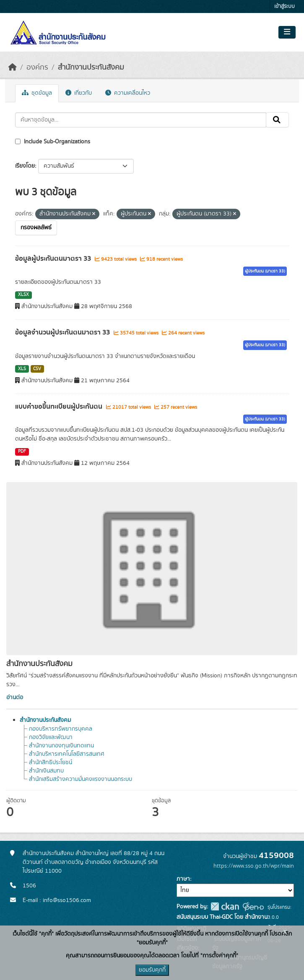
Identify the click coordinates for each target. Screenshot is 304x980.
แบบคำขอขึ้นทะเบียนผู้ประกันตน (60, 407)
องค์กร (37, 67)
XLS (22, 369)
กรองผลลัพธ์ (36, 228)
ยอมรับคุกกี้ (152, 970)
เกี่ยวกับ (79, 93)
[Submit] (277, 120)
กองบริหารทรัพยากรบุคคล (61, 729)
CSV (37, 369)
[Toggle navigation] (287, 32)
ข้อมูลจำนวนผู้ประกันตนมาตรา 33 (63, 332)
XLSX (23, 295)
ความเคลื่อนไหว (128, 93)
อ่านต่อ (15, 697)
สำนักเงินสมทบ (46, 771)
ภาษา (183, 879)
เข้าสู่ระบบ (285, 6)
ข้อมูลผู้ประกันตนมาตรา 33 (54, 259)
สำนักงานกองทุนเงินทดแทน (61, 746)
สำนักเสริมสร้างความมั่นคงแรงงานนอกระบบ (81, 779)
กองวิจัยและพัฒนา (51, 737)
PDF (22, 451)
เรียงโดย (25, 166)
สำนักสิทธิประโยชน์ (51, 762)
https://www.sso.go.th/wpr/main (254, 866)
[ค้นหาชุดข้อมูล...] (141, 120)
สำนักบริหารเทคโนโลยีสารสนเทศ (67, 754)
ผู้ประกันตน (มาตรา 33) (265, 271)
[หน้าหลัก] (13, 67)
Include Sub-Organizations (53, 142)
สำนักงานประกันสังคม (91, 67)
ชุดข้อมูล (37, 93)
